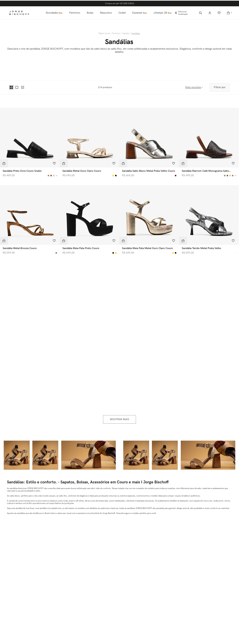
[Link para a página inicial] (104, 33)
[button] (4, 163)
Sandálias (136, 33)
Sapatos (126, 33)
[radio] (11, 87)
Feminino (116, 33)
